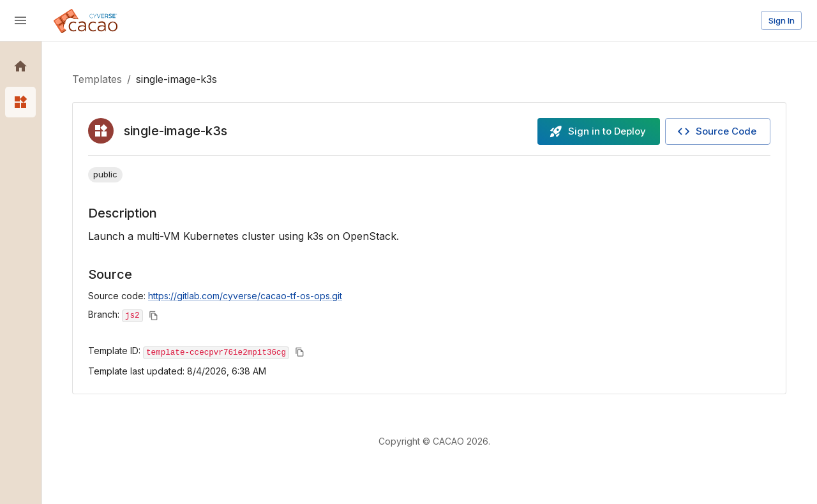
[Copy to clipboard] (154, 315)
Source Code (716, 131)
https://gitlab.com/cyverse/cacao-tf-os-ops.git (245, 296)
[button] (20, 66)
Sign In (782, 20)
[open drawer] (20, 20)
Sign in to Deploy (597, 131)
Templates (97, 79)
